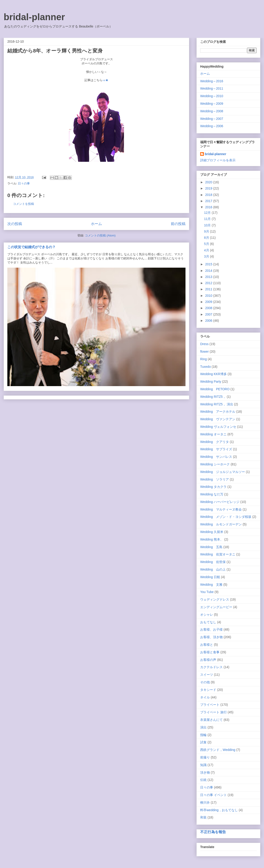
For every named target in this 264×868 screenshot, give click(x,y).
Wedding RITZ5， (213, 397)
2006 (209, 321)
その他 (205, 682)
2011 (209, 289)
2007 (209, 314)
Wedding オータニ (213, 434)
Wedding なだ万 (212, 494)
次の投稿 (15, 224)
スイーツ (207, 675)
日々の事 (24, 183)
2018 (209, 195)
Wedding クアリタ (215, 442)
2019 (209, 188)
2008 (209, 308)
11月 (208, 219)
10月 (208, 225)
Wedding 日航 (210, 577)
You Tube (207, 592)
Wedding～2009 (212, 104)
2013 (209, 277)
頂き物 (205, 772)
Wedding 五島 (211, 547)
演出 (203, 727)
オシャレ (207, 615)
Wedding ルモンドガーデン (221, 524)
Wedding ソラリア (215, 479)
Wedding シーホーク (215, 464)
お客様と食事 (210, 652)
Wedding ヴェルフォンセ (218, 427)
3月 (207, 256)
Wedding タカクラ (213, 487)
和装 (203, 817)
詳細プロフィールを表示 (218, 160)
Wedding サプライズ (216, 449)
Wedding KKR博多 (213, 374)
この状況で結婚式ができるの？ (31, 247)
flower (204, 352)
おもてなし (208, 622)
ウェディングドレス (215, 599)
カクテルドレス (211, 667)
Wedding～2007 (212, 119)
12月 (208, 213)
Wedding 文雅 (211, 585)
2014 (209, 271)
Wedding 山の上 (213, 569)
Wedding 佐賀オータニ (218, 554)
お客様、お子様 (211, 629)
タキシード (208, 690)
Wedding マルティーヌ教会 (221, 509)
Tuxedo (205, 367)
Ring (204, 359)
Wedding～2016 (212, 81)
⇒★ (105, 80)
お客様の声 (208, 660)
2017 (209, 201)
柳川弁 (205, 802)
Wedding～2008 (212, 111)
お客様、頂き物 (211, 637)
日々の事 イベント (213, 795)
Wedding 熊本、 (212, 539)
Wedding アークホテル (218, 412)
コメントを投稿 (24, 204)
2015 (209, 264)
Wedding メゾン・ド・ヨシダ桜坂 (226, 517)
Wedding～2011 (212, 88)
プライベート (210, 705)
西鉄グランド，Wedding (218, 750)
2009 (209, 302)
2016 (209, 207)
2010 (209, 296)
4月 (207, 250)
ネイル (205, 697)
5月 (207, 244)
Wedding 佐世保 (213, 562)
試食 (203, 742)
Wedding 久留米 (212, 532)
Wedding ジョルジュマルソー (223, 472)
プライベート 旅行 (213, 712)
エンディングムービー (216, 607)
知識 (203, 765)
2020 (209, 182)
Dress (204, 344)
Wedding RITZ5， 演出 (217, 404)
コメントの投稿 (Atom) (100, 235)
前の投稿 (178, 224)
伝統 (203, 780)
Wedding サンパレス (216, 457)
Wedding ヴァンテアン (218, 419)
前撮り (205, 757)
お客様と (207, 645)
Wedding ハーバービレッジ (220, 502)
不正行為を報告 (213, 832)
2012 (209, 283)
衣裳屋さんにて (211, 720)
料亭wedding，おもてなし (219, 810)
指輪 (203, 735)
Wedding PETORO (215, 389)
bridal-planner (34, 17)
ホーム (96, 224)
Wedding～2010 (212, 96)
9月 (207, 231)
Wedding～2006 (212, 126)
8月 (207, 238)
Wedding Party (211, 382)
